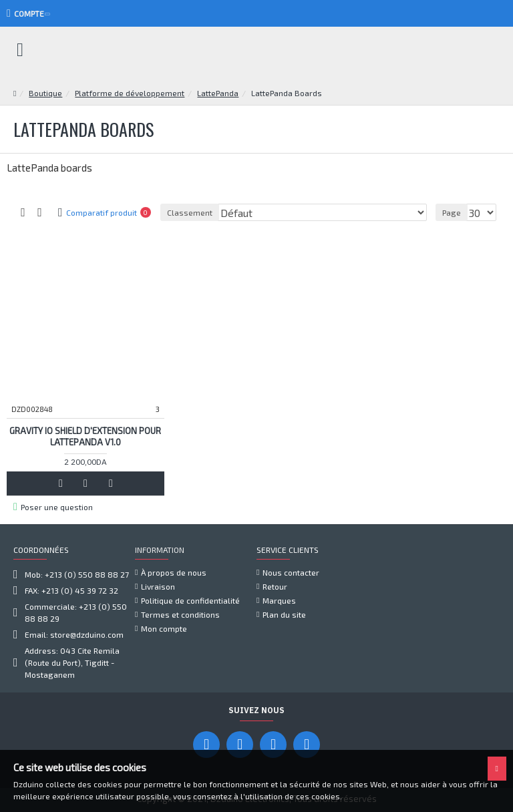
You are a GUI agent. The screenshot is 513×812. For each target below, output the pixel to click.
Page (452, 212)
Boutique (45, 93)
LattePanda (218, 93)
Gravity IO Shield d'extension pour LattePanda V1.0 (85, 436)
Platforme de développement (130, 93)
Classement (190, 212)
